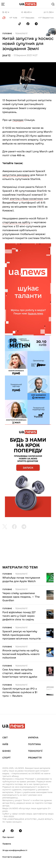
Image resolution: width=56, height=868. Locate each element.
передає (18, 120)
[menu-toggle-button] (3, 4)
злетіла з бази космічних (26, 199)
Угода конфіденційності (15, 850)
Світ (5, 738)
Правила (7, 844)
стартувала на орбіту (16, 222)
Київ (5, 744)
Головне (7, 33)
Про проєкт (8, 837)
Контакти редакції (12, 857)
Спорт (6, 758)
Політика (34, 744)
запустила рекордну (16, 175)
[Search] (53, 4)
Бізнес (7, 751)
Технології (21, 33)
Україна (33, 738)
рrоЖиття (35, 758)
